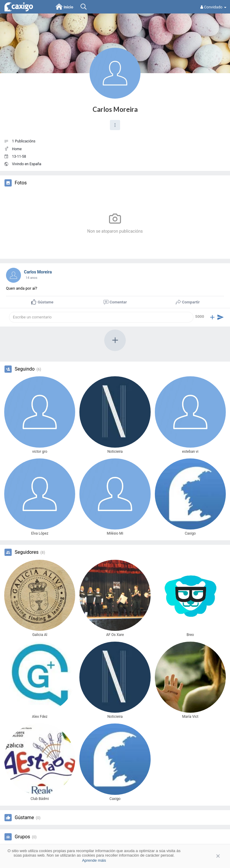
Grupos (22, 837)
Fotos (21, 183)
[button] (115, 125)
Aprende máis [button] (94, 860)
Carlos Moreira (115, 109)
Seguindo (25, 369)
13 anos (31, 278)
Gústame (24, 818)
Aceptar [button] (209, 856)
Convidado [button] (213, 7)
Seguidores (27, 552)
